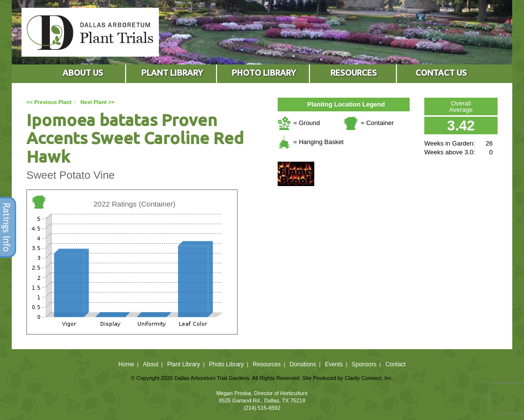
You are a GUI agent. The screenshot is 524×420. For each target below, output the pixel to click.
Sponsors (364, 364)
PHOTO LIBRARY (264, 73)
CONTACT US (441, 73)
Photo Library (226, 364)
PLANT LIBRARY (172, 73)
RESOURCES (354, 73)
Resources (267, 364)
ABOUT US (83, 73)
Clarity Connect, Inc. (369, 378)
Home (126, 364)
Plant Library (184, 364)
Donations (303, 364)
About (150, 364)
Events (334, 364)
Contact (395, 364)
